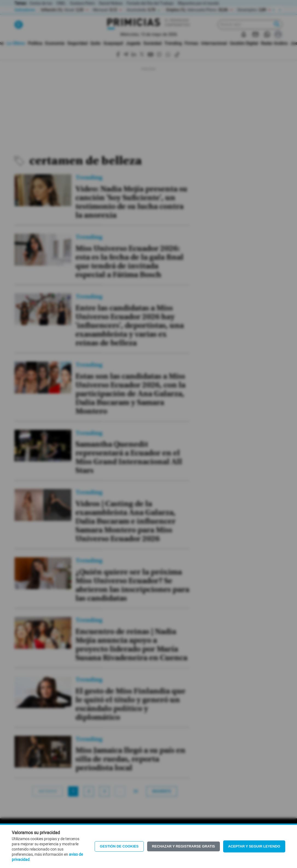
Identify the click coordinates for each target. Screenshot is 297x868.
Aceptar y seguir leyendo (254, 846)
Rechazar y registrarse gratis (184, 846)
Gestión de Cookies (119, 846)
